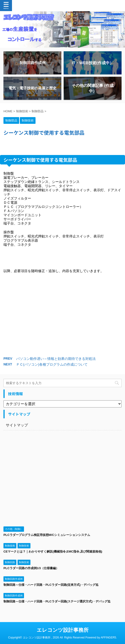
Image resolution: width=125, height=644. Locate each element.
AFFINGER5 (108, 638)
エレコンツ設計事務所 (63, 630)
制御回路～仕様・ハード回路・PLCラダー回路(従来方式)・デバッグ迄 (51, 585)
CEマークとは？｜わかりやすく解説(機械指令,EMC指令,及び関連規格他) (53, 551)
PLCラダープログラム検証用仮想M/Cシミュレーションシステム (47, 535)
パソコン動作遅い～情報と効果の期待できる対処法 (56, 359)
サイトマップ (17, 425)
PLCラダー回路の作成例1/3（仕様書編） (31, 568)
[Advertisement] (62, 319)
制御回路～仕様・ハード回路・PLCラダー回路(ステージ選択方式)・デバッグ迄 (57, 601)
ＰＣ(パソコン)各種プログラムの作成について (52, 364)
